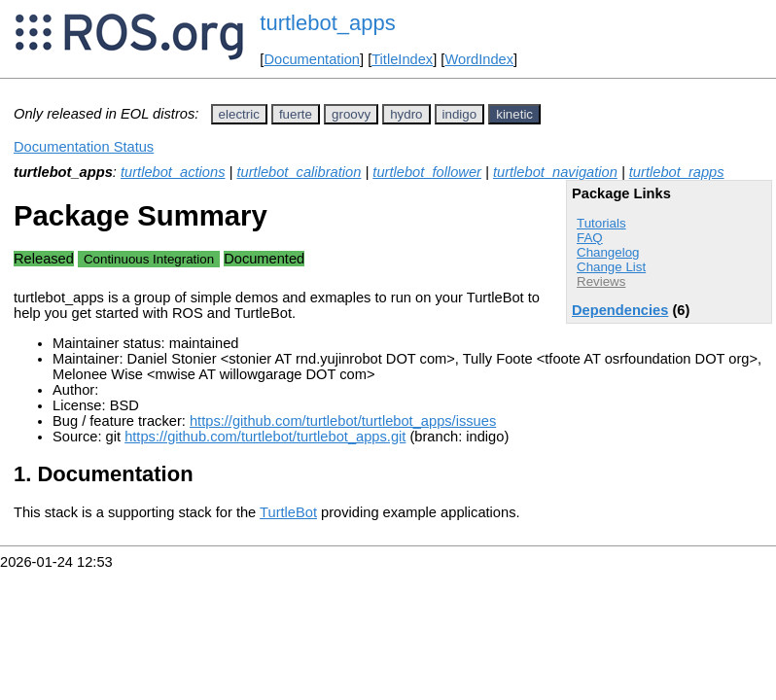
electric (239, 114)
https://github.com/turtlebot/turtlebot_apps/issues (343, 421)
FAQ (590, 238)
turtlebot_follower (427, 172)
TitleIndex (402, 59)
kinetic (514, 114)
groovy (351, 114)
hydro (406, 114)
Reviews (601, 281)
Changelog (608, 252)
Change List (611, 267)
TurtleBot (288, 512)
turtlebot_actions (173, 172)
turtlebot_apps (327, 23)
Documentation (312, 59)
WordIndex (479, 59)
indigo (460, 114)
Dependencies (620, 310)
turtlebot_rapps (677, 172)
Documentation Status (84, 147)
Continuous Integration (149, 259)
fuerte (296, 114)
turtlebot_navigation (555, 172)
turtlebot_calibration (299, 172)
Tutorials (601, 223)
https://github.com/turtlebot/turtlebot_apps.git (265, 437)
